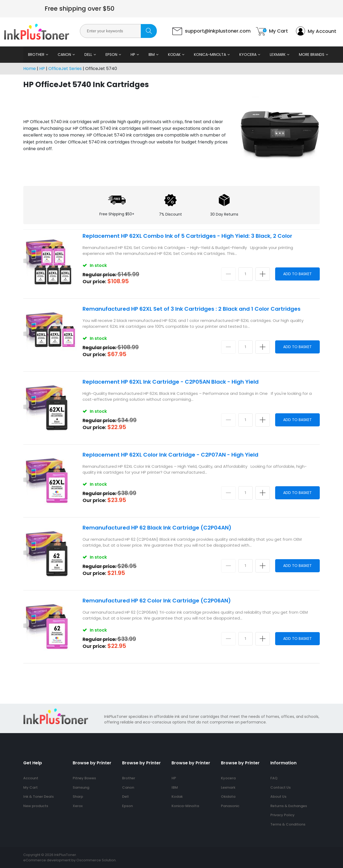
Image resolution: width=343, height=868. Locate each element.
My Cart (30, 787)
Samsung (81, 787)
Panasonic (230, 806)
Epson (111, 55)
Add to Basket (297, 274)
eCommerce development (47, 860)
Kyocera (248, 55)
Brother (36, 55)
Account (31, 778)
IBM (152, 55)
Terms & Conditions (288, 824)
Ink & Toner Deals (38, 797)
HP (133, 55)
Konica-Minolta (210, 55)
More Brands (312, 55)
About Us (278, 797)
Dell (88, 55)
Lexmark (278, 55)
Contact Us (280, 787)
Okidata (228, 797)
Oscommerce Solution (96, 860)
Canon (64, 55)
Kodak (174, 55)
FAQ (274, 778)
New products (36, 806)
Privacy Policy (282, 815)
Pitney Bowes (84, 778)
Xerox (78, 806)
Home (30, 69)
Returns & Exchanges (289, 806)
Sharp (78, 797)
